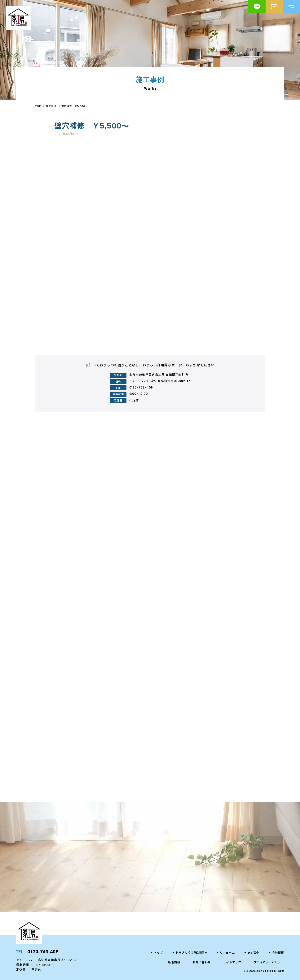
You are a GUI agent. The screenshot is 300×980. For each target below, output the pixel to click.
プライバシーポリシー (269, 962)
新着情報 (174, 962)
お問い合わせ (202, 962)
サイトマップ (232, 962)
